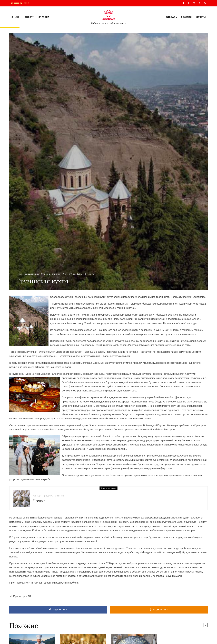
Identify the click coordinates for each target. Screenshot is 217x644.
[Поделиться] (58, 610)
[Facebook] (183, 3)
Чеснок (39, 501)
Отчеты (201, 17)
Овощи (37, 496)
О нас (15, 17)
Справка (44, 17)
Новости (28, 17)
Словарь (171, 17)
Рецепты (187, 17)
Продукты (48, 496)
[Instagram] (194, 3)
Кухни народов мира (28, 274)
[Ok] (189, 3)
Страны (56, 274)
